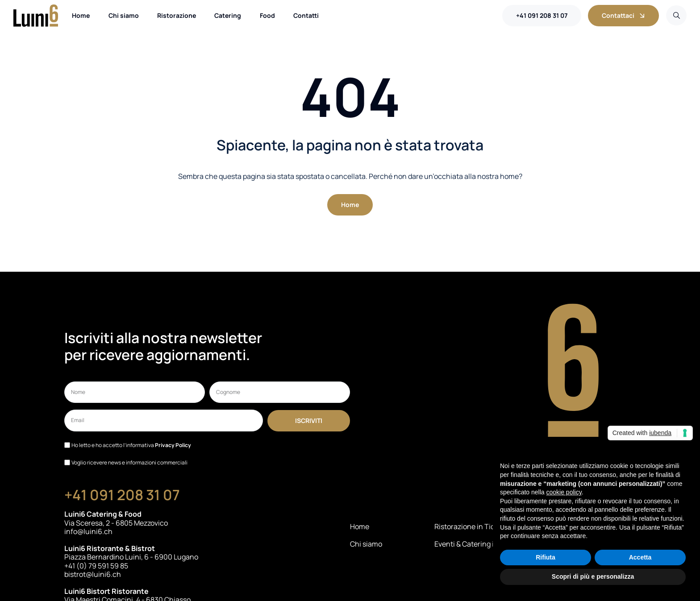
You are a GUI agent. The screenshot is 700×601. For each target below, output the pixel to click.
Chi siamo (366, 544)
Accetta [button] (640, 557)
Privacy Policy (173, 445)
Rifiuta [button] (546, 557)
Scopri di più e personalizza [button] (593, 576)
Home (360, 527)
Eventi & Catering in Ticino (477, 544)
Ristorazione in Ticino (470, 527)
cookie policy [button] (564, 492)
